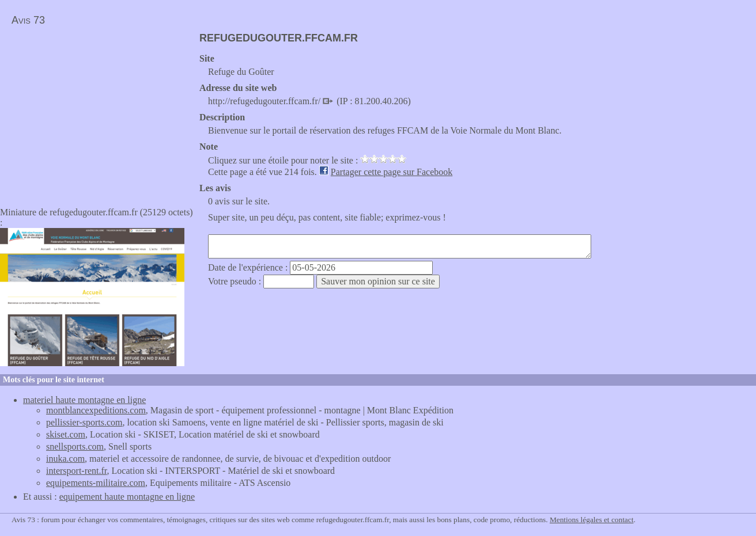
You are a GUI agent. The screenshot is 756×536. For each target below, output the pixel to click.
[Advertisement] (97, 113)
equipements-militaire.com (96, 483)
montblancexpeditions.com (96, 410)
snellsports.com (75, 446)
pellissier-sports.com (84, 422)
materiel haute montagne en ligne (84, 400)
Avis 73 (28, 20)
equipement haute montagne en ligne (127, 497)
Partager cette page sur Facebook (392, 172)
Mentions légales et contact (591, 520)
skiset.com (66, 434)
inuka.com (65, 459)
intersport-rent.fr (77, 471)
